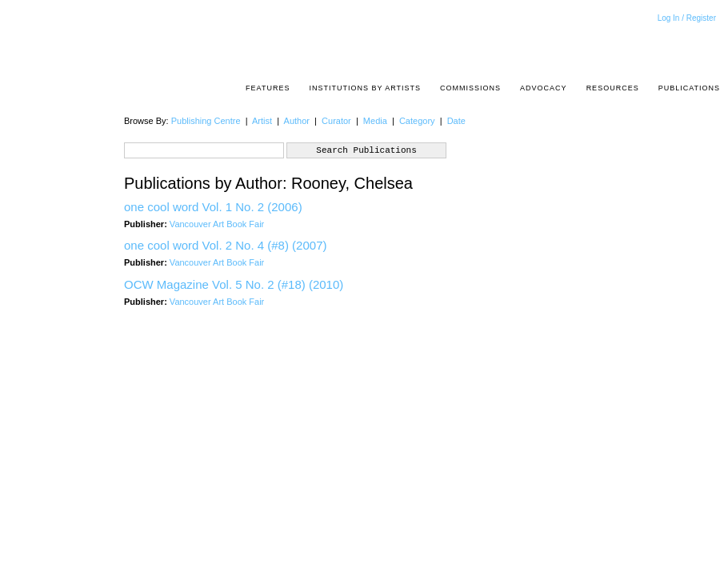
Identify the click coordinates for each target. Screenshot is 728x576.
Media (375, 121)
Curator (336, 121)
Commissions (470, 88)
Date (456, 121)
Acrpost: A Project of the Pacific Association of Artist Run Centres (712, 44)
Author (297, 121)
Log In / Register (687, 18)
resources (613, 88)
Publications (689, 88)
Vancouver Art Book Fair (217, 224)
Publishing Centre (206, 121)
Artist (262, 121)
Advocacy (544, 88)
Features (268, 88)
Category (417, 121)
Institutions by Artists (365, 88)
